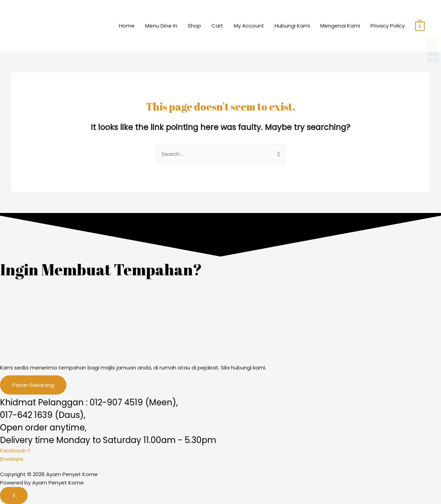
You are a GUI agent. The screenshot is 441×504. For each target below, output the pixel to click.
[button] (33, 385)
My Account (249, 26)
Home (127, 26)
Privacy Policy (388, 26)
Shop (194, 26)
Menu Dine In (161, 26)
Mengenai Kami (340, 26)
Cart (217, 26)
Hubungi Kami (292, 26)
